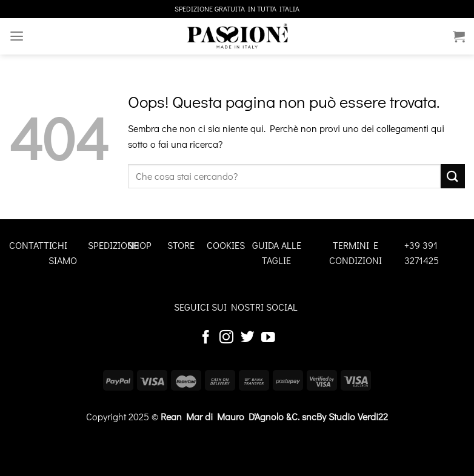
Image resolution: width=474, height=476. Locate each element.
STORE (181, 245)
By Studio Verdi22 (352, 416)
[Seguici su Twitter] (248, 338)
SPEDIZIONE (113, 245)
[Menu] (16, 36)
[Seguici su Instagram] (226, 338)
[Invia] (453, 176)
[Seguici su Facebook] (206, 338)
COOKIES (226, 245)
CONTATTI (31, 245)
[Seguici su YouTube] (268, 338)
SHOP (139, 245)
